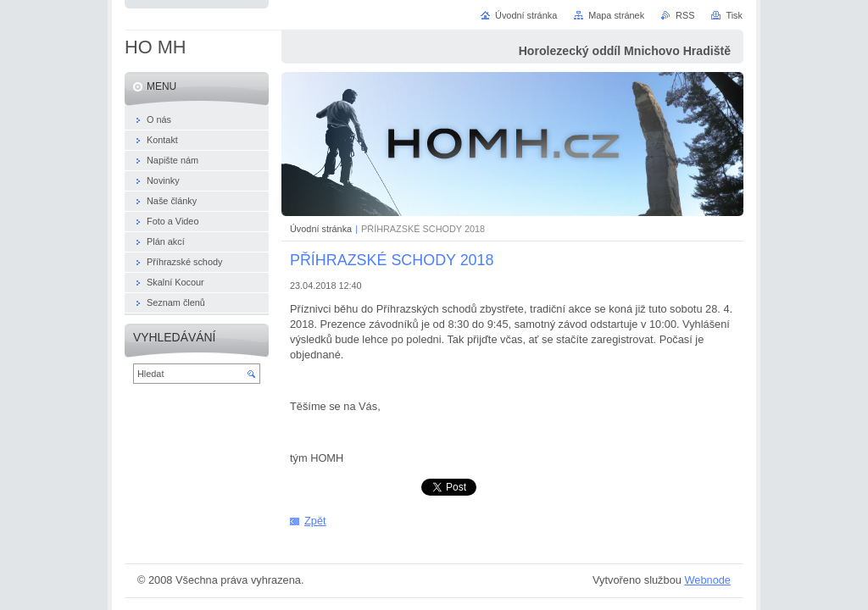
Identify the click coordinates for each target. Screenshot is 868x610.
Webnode (707, 580)
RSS (685, 15)
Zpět (315, 521)
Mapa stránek (616, 15)
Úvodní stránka (321, 229)
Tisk (734, 15)
